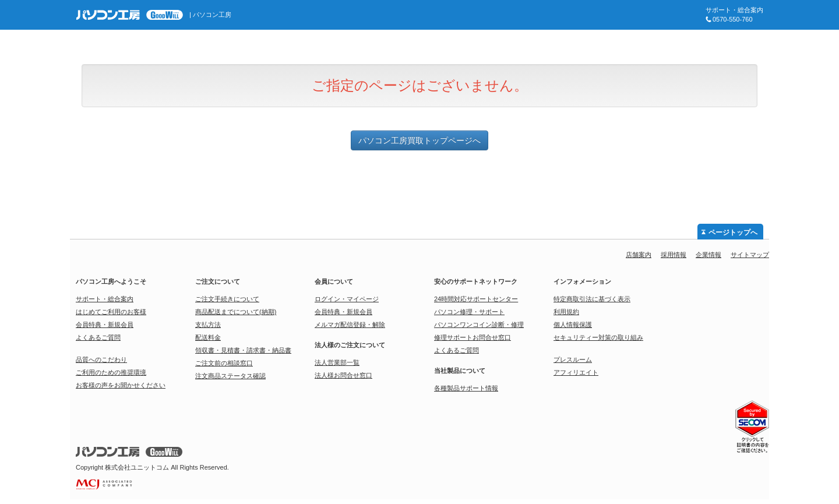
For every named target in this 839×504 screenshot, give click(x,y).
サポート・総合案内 (105, 299)
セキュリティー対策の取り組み (598, 337)
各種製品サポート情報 (466, 388)
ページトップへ (733, 232)
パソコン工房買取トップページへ (419, 140)
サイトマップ (750, 255)
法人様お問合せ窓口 (343, 375)
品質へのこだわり (101, 360)
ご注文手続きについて (227, 299)
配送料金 (208, 337)
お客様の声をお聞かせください (121, 385)
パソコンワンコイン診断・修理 (479, 325)
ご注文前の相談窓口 (224, 363)
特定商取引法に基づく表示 (592, 299)
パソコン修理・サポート (469, 312)
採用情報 (674, 255)
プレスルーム (573, 360)
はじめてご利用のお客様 (111, 312)
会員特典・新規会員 (105, 325)
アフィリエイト (576, 372)
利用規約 (566, 312)
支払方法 (208, 325)
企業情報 (708, 255)
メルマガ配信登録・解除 (350, 325)
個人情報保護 (573, 325)
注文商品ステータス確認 (230, 376)
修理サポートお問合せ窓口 (473, 337)
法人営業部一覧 (337, 362)
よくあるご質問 (98, 337)
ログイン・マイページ (347, 299)
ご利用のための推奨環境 (111, 372)
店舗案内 (639, 255)
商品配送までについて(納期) (236, 312)
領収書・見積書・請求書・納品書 (243, 350)
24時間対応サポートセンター (476, 299)
